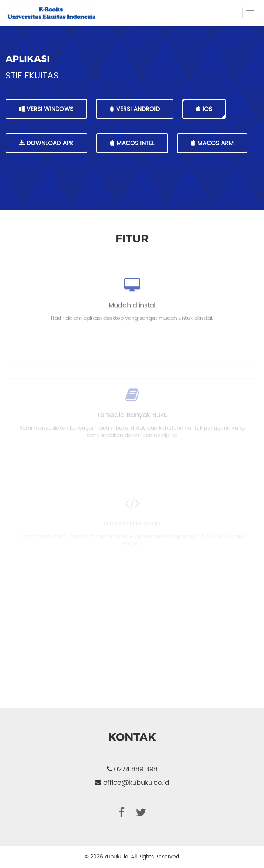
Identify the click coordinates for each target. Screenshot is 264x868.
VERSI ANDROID (135, 109)
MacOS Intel (132, 143)
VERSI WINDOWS (46, 109)
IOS (204, 109)
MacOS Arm (212, 143)
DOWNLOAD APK (46, 143)
